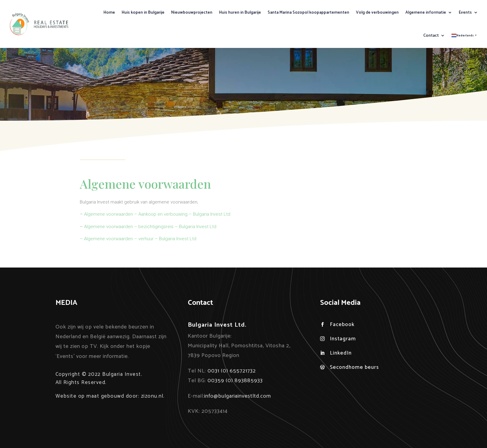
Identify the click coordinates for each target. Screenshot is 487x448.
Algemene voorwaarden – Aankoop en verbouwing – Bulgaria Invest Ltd (157, 214)
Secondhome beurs (354, 367)
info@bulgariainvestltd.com (238, 396)
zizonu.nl (152, 396)
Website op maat (78, 396)
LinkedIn (341, 353)
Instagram (343, 339)
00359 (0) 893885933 (235, 381)
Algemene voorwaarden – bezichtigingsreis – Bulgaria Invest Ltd (150, 227)
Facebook (342, 325)
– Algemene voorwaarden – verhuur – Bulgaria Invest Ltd (138, 239)
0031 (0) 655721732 (232, 371)
